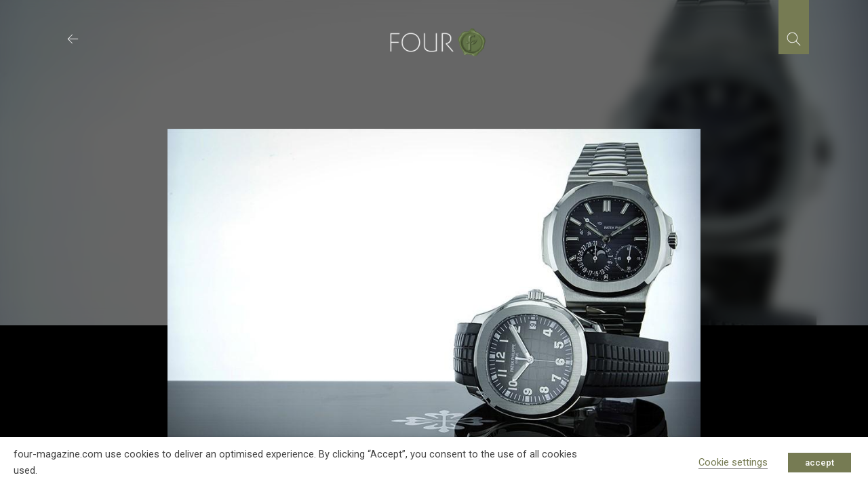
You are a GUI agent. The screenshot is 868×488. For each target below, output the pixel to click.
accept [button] (820, 463)
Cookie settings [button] (733, 462)
